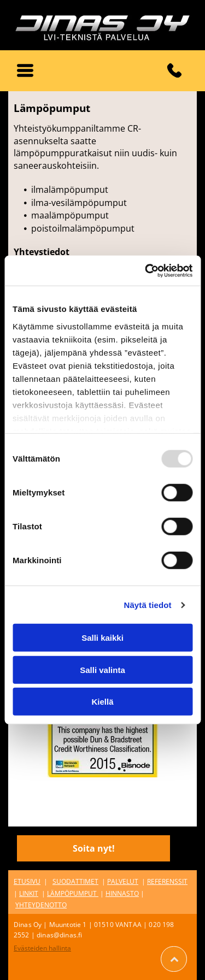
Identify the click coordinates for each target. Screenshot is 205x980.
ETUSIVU (27, 881)
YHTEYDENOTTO (41, 905)
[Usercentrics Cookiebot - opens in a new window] (146, 271)
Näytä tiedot (148, 605)
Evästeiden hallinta (42, 948)
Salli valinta (102, 670)
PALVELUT (123, 881)
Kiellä (102, 702)
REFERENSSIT (167, 881)
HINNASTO (122, 893)
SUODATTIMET (75, 881)
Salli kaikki (102, 638)
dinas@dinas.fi (59, 935)
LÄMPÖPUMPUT (72, 893)
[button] (25, 70)
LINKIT (29, 893)
